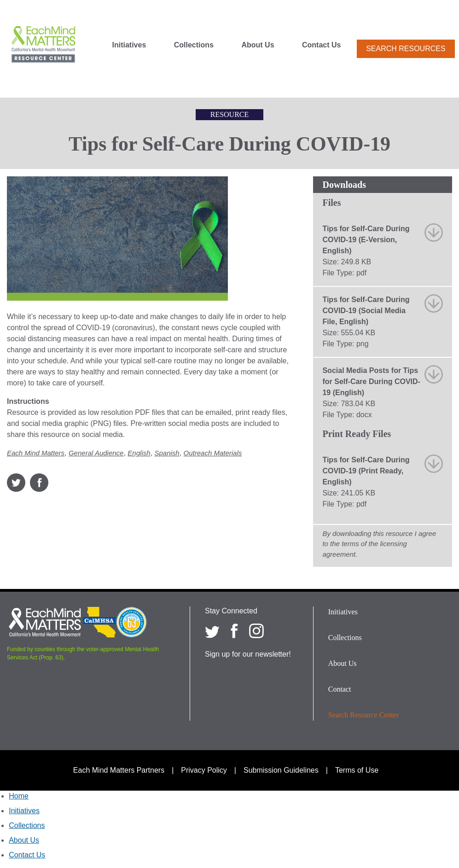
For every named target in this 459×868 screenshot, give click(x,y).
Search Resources (406, 49)
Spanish (167, 453)
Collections (194, 45)
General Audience (96, 453)
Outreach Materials (213, 453)
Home (19, 796)
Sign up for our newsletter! (248, 654)
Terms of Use (357, 770)
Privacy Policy (204, 770)
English (139, 453)
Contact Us (321, 45)
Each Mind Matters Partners (119, 770)
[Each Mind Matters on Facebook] (234, 631)
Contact (340, 689)
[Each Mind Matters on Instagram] (256, 631)
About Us (258, 45)
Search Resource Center (364, 715)
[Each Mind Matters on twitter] (212, 631)
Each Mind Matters (36, 453)
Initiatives (129, 45)
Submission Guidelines (281, 770)
